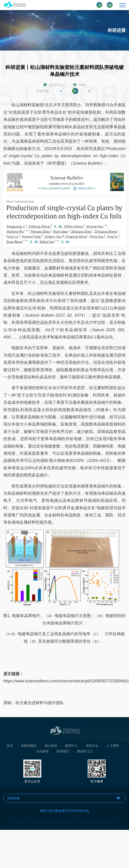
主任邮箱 (42, 753)
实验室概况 (29, 747)
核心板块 (51, 747)
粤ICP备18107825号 (86, 822)
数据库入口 (85, 753)
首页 (10, 747)
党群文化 (92, 747)
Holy (115, 822)
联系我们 (63, 753)
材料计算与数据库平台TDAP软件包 (64, 811)
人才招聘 (113, 747)
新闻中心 (71, 747)
